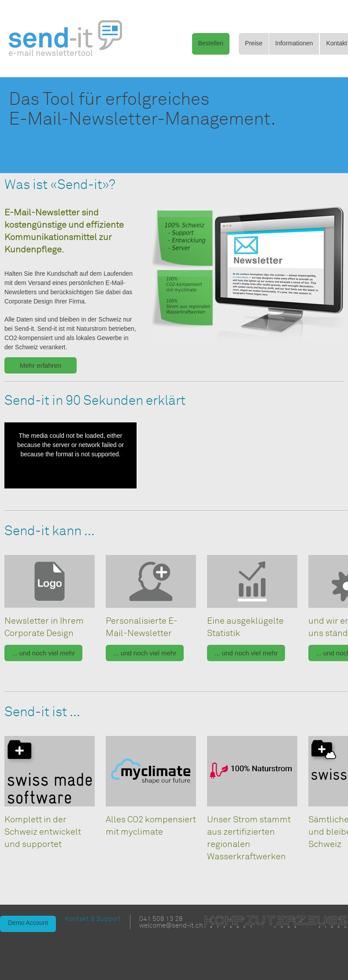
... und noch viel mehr (43, 653)
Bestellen (211, 43)
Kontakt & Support (93, 919)
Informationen (294, 43)
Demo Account (28, 923)
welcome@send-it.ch (171, 926)
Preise (254, 43)
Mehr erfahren (41, 365)
